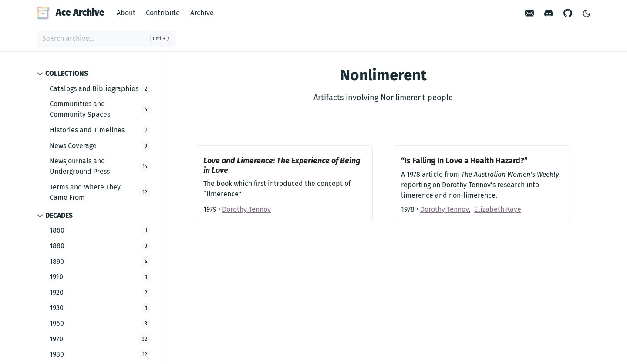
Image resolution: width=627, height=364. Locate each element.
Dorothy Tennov (246, 209)
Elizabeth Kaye (498, 209)
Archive (202, 13)
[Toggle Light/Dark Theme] (587, 13)
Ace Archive (71, 13)
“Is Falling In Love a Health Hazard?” (464, 161)
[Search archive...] (106, 39)
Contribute (163, 13)
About (126, 13)
